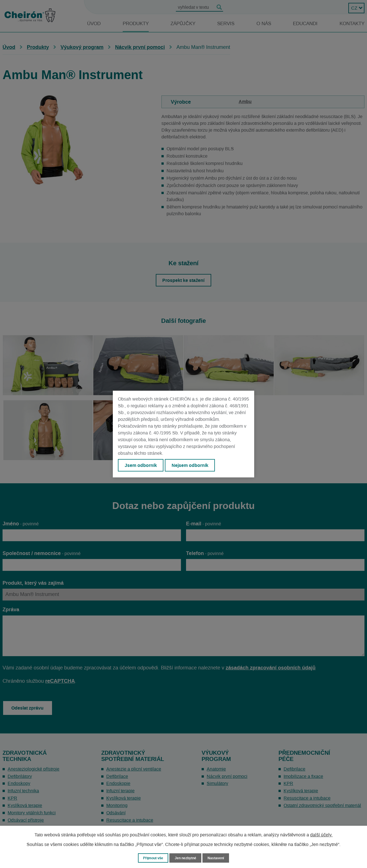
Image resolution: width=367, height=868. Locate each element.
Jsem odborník (141, 465)
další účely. (321, 835)
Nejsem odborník (192, 465)
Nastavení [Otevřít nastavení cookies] (218, 858)
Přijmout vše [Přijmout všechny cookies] (152, 858)
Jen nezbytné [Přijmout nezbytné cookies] (186, 858)
